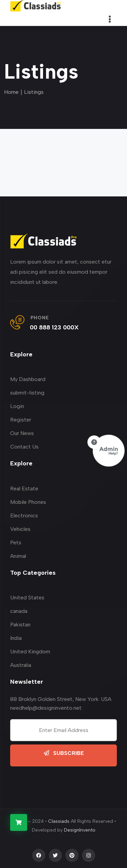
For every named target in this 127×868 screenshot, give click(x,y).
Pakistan (20, 625)
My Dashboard (28, 379)
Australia (21, 665)
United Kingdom (30, 652)
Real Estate (24, 489)
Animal (18, 556)
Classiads (59, 821)
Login (17, 406)
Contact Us (24, 447)
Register (21, 420)
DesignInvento (80, 830)
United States (27, 598)
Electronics (24, 516)
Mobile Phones (28, 502)
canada (19, 611)
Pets (16, 542)
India (16, 638)
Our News (22, 433)
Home (11, 92)
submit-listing (27, 393)
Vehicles (20, 529)
